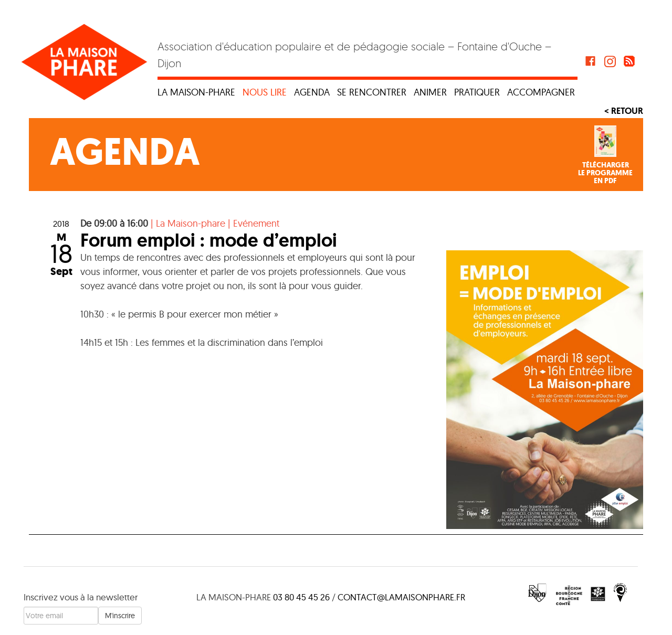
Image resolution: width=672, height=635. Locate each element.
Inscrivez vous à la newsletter (81, 597)
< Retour (624, 111)
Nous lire (265, 92)
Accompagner (541, 92)
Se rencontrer (372, 92)
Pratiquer (477, 92)
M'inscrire (120, 616)
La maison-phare (196, 92)
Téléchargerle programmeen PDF (605, 173)
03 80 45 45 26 (301, 597)
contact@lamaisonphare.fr (401, 597)
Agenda (312, 92)
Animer (430, 92)
